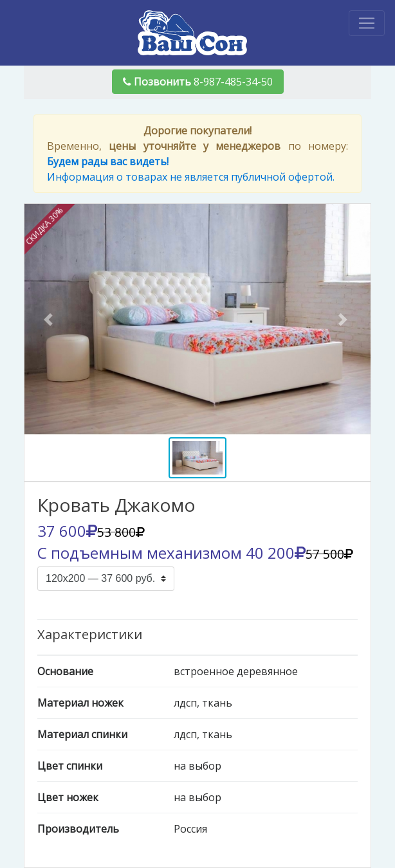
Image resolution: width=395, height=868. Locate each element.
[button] (51, 319)
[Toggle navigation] (367, 23)
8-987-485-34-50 (198, 82)
